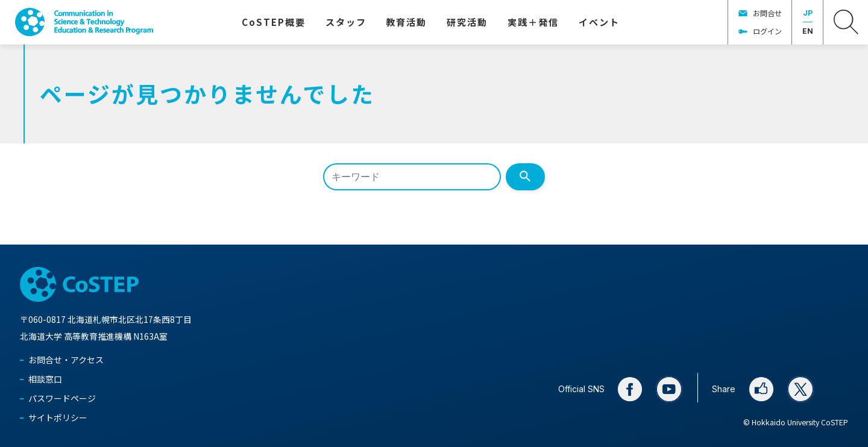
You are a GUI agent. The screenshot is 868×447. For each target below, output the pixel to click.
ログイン (767, 31)
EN (808, 31)
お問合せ (767, 13)
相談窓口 (45, 379)
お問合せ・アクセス (66, 360)
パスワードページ (62, 398)
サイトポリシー (58, 417)
